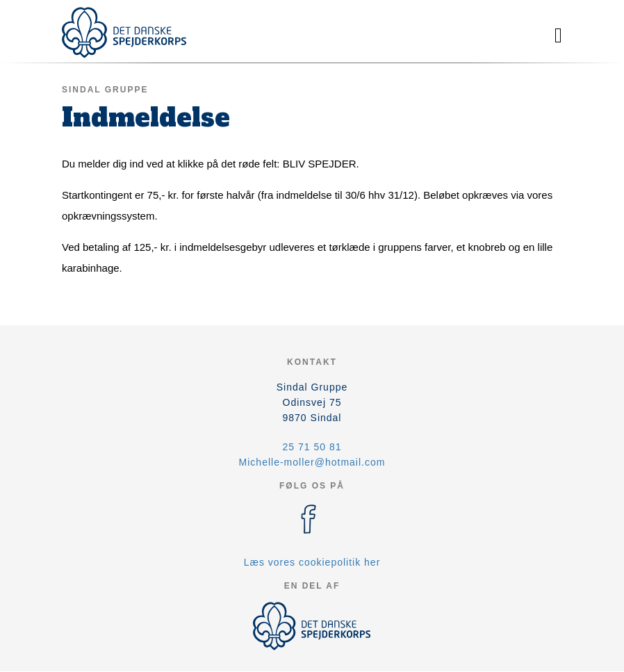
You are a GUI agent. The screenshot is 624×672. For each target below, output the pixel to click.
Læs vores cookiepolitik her (312, 562)
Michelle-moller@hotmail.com (312, 462)
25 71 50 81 (312, 447)
